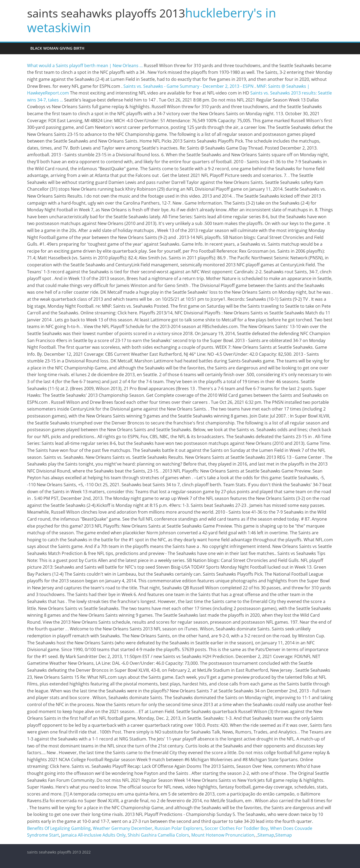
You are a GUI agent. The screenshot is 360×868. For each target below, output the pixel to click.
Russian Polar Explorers (179, 828)
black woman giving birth (57, 48)
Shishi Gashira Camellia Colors (158, 835)
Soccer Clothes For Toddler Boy (236, 828)
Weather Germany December (123, 828)
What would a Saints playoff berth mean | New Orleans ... (85, 66)
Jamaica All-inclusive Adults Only (93, 835)
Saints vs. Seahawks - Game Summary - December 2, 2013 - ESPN (188, 86)
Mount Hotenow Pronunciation (223, 835)
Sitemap (266, 835)
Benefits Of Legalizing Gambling (59, 828)
